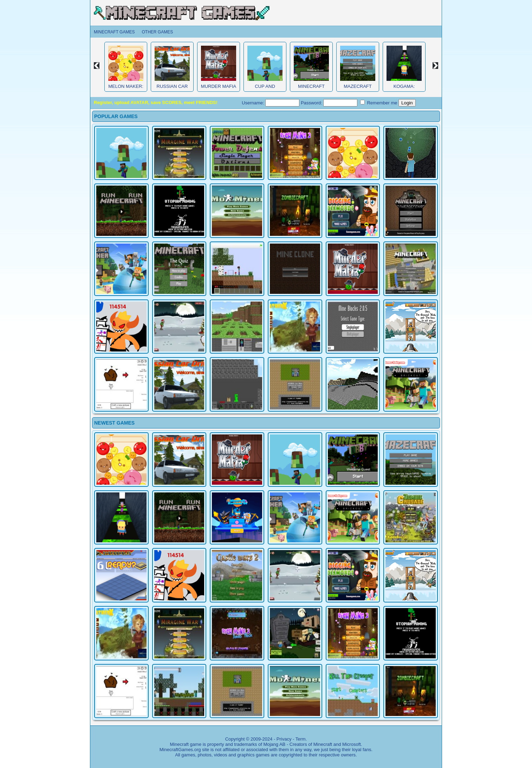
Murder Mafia (219, 86)
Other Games (157, 32)
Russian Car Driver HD (172, 89)
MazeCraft (358, 86)
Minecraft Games (114, 32)
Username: (271, 103)
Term (301, 739)
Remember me (379, 103)
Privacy (284, 739)
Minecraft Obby (311, 89)
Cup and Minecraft (265, 89)
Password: (329, 103)
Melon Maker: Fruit (126, 89)
